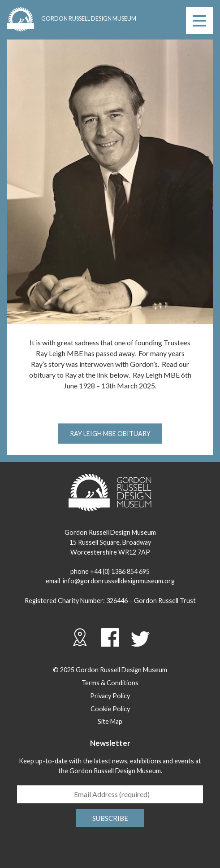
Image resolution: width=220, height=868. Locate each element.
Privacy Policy (110, 696)
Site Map (110, 721)
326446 (117, 601)
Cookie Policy (110, 709)
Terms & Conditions (110, 683)
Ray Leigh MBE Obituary (110, 434)
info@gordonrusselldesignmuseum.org (119, 581)
